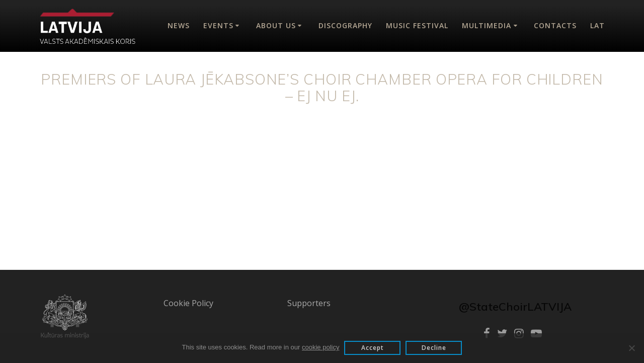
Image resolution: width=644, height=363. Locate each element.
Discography (345, 25)
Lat (597, 25)
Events (218, 25)
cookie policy (320, 347)
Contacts (555, 25)
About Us (276, 25)
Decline (434, 348)
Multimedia (487, 25)
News (179, 25)
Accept (373, 348)
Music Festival (417, 25)
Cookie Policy (188, 303)
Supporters (309, 303)
